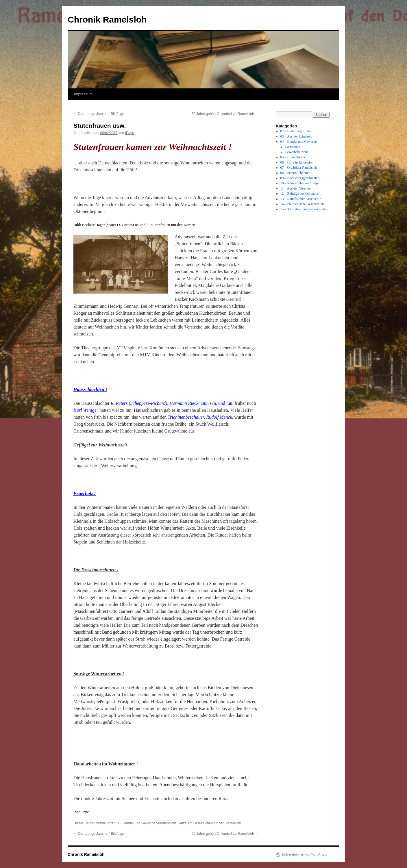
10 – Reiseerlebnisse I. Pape (300, 183)
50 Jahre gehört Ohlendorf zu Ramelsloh (225, 114)
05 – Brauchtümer (293, 157)
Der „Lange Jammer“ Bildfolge (99, 114)
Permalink (233, 823)
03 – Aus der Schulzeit (296, 136)
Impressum (83, 94)
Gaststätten (292, 147)
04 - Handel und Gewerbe (135, 823)
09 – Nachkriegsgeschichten (300, 178)
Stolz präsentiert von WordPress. (304, 854)
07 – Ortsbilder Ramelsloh (299, 168)
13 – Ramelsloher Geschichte (301, 199)
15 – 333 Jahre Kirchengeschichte (304, 209)
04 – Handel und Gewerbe (299, 142)
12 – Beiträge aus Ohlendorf (300, 194)
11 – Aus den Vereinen (296, 188)
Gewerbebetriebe (297, 152)
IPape (130, 133)
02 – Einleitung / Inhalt (296, 131)
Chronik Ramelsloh (107, 20)
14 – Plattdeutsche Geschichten (302, 204)
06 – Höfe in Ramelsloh (297, 162)
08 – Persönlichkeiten (295, 173)
